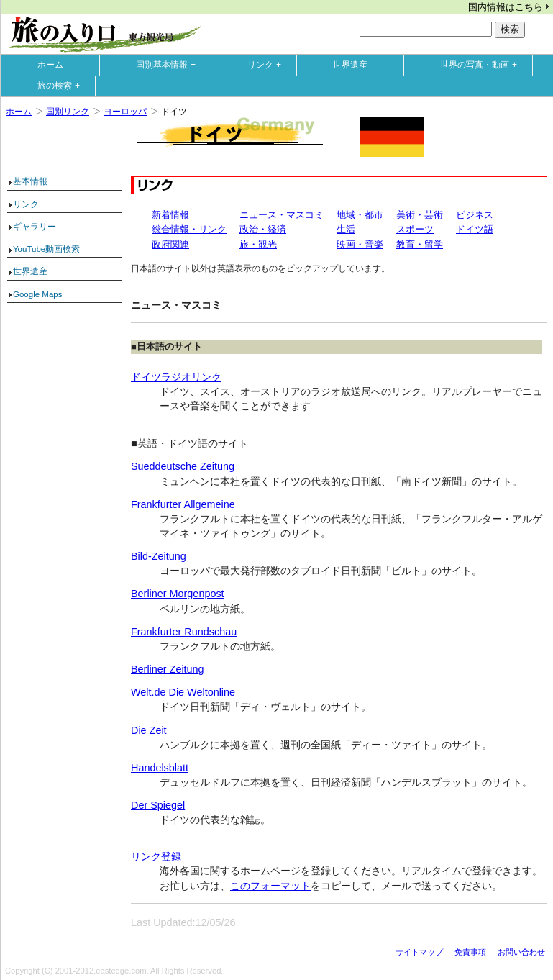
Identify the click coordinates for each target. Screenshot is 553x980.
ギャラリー (35, 227)
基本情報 (30, 181)
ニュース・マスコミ (282, 215)
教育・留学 (420, 244)
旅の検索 (62, 86)
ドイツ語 (475, 229)
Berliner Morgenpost (178, 594)
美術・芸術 (420, 215)
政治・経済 (263, 229)
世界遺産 (350, 65)
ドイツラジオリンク (176, 377)
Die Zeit (149, 730)
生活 (346, 229)
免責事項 (470, 952)
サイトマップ (419, 952)
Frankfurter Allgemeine (183, 504)
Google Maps (38, 294)
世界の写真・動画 (482, 65)
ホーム (50, 65)
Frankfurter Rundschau (184, 632)
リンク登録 (156, 856)
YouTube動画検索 (46, 249)
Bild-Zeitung (159, 556)
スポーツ (415, 229)
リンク (268, 65)
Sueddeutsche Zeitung (183, 466)
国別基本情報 (169, 65)
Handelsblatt (160, 768)
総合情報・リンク (189, 229)
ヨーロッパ (125, 112)
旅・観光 (258, 244)
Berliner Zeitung (168, 669)
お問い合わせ (521, 952)
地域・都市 (360, 215)
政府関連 (170, 244)
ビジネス (475, 215)
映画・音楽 (360, 244)
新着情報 (170, 215)
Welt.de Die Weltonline (183, 692)
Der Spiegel (158, 805)
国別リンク (68, 112)
